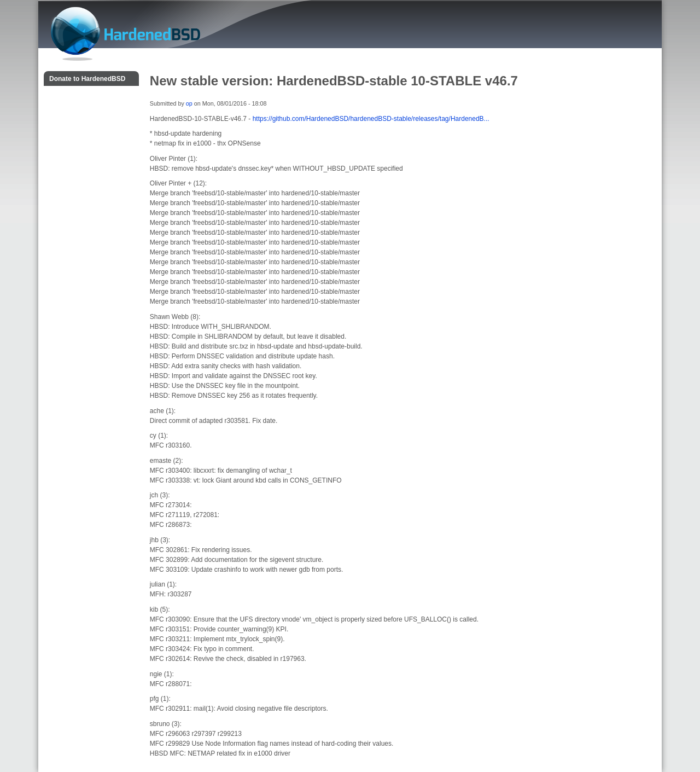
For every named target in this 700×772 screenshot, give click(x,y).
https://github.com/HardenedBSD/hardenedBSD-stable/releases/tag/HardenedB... (371, 119)
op (189, 103)
